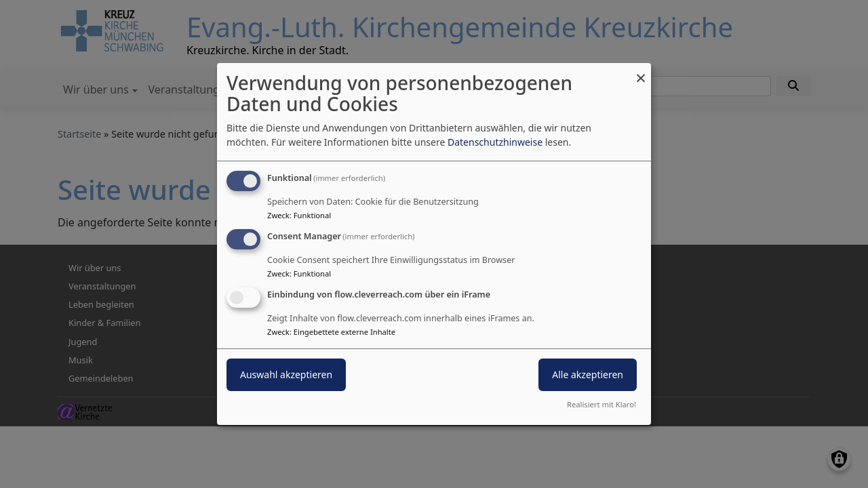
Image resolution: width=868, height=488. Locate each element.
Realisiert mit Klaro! (601, 404)
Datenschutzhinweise (495, 142)
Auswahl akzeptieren (286, 374)
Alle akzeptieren (588, 374)
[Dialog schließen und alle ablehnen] (641, 72)
